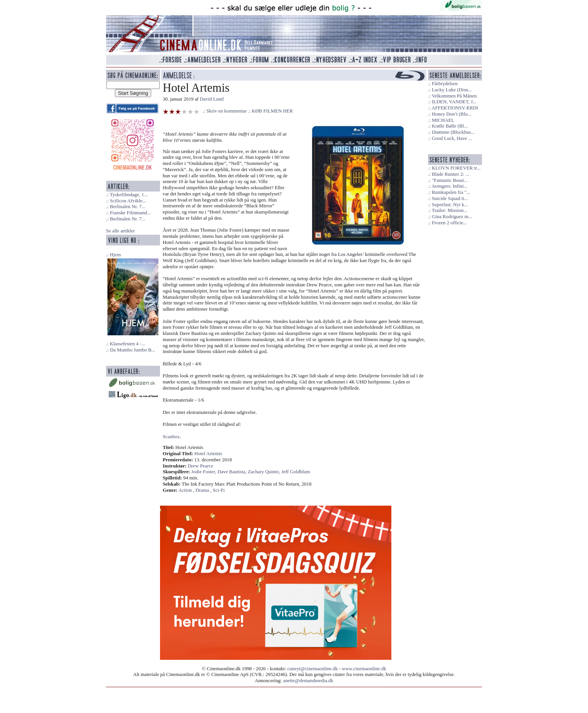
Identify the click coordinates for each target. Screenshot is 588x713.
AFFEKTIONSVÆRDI (455, 108)
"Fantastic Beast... (450, 180)
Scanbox (171, 437)
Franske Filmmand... (130, 213)
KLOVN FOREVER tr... (456, 168)
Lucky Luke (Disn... (452, 90)
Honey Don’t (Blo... (452, 114)
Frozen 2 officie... (449, 223)
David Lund (212, 99)
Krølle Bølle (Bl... (450, 126)
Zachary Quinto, (265, 472)
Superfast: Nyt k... (450, 205)
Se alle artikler (120, 231)
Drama (202, 490)
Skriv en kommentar (227, 111)
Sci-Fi (219, 490)
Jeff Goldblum (296, 472)
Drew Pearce (200, 466)
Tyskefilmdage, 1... (129, 195)
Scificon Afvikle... (128, 201)
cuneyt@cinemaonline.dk (313, 669)
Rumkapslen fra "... (451, 192)
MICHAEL (443, 120)
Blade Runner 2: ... (451, 174)
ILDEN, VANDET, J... (454, 102)
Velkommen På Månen (454, 96)
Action (185, 490)
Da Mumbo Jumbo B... (132, 350)
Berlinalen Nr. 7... (128, 207)
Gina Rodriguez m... (452, 217)
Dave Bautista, (233, 472)
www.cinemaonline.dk (364, 669)
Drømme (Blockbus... (453, 132)
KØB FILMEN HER (272, 111)
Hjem (115, 255)
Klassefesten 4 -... (127, 344)
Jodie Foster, (204, 472)
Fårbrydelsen (445, 84)
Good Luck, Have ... (452, 138)
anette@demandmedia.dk (308, 681)
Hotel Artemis (208, 454)
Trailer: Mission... (450, 210)
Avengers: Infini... (449, 186)
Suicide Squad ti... (450, 198)
